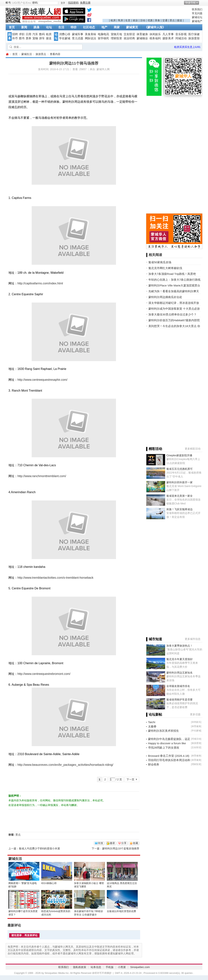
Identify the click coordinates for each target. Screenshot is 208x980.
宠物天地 (116, 34)
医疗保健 (194, 34)
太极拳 (152, 726)
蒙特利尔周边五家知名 (180, 673)
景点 (172, 20)
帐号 (8, 3)
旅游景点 (41, 54)
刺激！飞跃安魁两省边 (180, 509)
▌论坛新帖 (154, 715)
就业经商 (129, 38)
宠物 (35, 38)
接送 (180, 20)
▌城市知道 (154, 639)
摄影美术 (168, 38)
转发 (101, 843)
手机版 (110, 967)
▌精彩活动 (154, 449)
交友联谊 (129, 34)
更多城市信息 (193, 639)
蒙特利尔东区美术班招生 (163, 731)
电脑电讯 (103, 34)
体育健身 (142, 34)
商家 (117, 27)
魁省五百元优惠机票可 (180, 469)
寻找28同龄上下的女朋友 (164, 748)
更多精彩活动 (193, 449)
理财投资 (116, 38)
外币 (15, 38)
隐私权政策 (80, 967)
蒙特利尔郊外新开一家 (180, 482)
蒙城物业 (142, 38)
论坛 (49, 27)
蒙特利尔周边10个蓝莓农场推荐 (121, 848)
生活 (61, 27)
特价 (74, 27)
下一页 (130, 779)
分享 (124, 843)
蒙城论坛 (197, 17)
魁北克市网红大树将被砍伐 (165, 268)
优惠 (150, 20)
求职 (22, 34)
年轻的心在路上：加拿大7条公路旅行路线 (174, 280)
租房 (113, 20)
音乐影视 (181, 34)
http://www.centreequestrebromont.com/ (44, 674)
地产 (104, 27)
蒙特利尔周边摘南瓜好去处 (165, 297)
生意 (128, 20)
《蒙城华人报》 (155, 27)
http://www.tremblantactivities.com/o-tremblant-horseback (55, 578)
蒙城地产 (197, 21)
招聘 (15, 34)
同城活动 (181, 38)
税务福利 (155, 38)
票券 (28, 38)
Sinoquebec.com (140, 967)
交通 (165, 20)
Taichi (152, 722)
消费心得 (65, 34)
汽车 (35, 34)
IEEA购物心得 (49, 883)
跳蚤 (37, 27)
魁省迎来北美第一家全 (180, 496)
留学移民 (103, 38)
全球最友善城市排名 (178, 686)
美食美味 (91, 34)
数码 (42, 34)
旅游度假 (194, 38)
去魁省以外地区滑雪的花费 (121, 911)
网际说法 (91, 38)
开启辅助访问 (201, 3)
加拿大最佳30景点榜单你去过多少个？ (172, 314)
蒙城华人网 (7, 54)
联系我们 (197, 9)
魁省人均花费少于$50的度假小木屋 (39, 848)
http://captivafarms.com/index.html (40, 283)
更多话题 (195, 714)
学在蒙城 (65, 38)
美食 (157, 20)
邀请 (112, 843)
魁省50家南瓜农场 (160, 262)
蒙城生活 (27, 54)
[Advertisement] (146, 13)
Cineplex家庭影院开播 (179, 455)
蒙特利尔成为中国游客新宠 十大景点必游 (174, 309)
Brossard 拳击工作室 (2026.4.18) (169, 756)
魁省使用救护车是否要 (180, 700)
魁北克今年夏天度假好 (180, 659)
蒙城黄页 (132, 27)
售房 (120, 20)
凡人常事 (168, 34)
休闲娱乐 (155, 34)
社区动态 (89, 27)
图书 (22, 38)
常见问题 (197, 13)
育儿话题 (78, 38)
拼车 (42, 38)
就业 (135, 20)
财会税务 (154, 764)
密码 (35, 3)
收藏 (135, 843)
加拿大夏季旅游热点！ (180, 646)
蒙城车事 (78, 34)
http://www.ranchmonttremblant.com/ (42, 476)
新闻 (24, 27)
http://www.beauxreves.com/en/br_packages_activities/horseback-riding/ (65, 765)
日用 (28, 34)
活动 (143, 20)
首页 (12, 27)
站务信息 (96, 967)
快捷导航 (191, 3)
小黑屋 (122, 967)
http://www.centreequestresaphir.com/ (42, 380)
